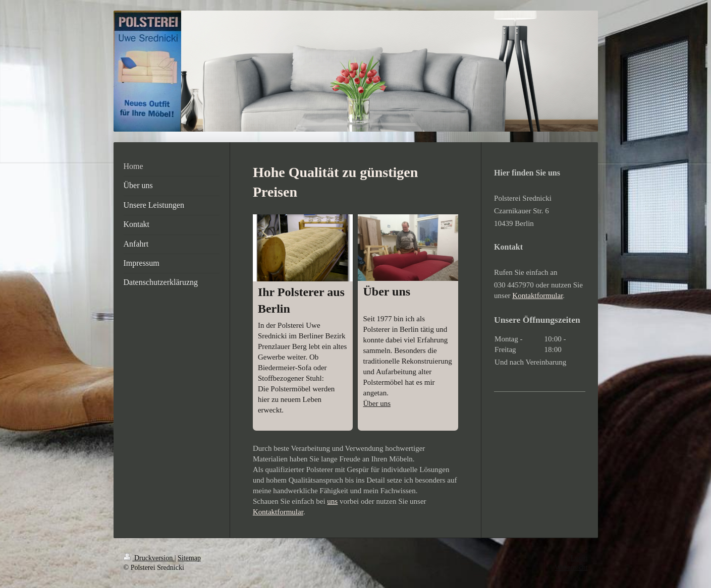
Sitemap (189, 558)
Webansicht (571, 568)
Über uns (377, 403)
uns (332, 501)
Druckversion (149, 558)
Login (579, 558)
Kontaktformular (278, 512)
